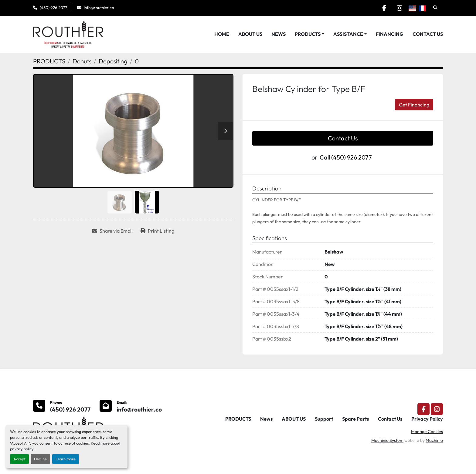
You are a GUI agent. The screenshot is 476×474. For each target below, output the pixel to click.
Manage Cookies (427, 432)
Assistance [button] (348, 34)
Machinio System (387, 440)
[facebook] (384, 8)
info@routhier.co (99, 8)
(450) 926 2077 (53, 8)
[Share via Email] (112, 231)
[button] (309, 34)
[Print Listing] (157, 231)
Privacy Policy (427, 419)
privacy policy (22, 449)
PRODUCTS (308, 34)
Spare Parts (355, 419)
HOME (222, 34)
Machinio (434, 440)
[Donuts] (82, 61)
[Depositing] (113, 61)
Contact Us (428, 34)
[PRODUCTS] (49, 61)
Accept (19, 459)
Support (324, 419)
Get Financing (414, 105)
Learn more (66, 459)
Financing (390, 34)
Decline (40, 459)
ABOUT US (250, 34)
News (279, 34)
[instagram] (399, 8)
